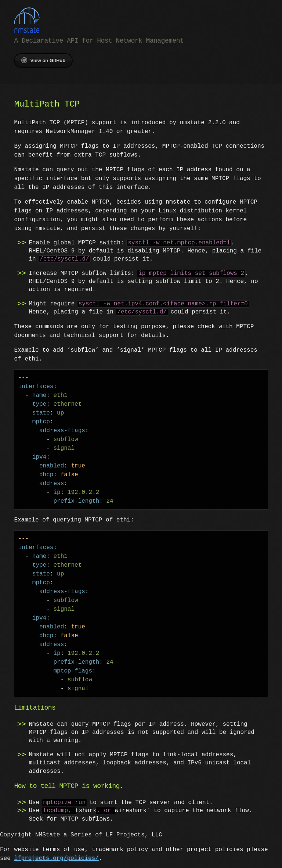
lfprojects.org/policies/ (42, 858)
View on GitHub (43, 60)
